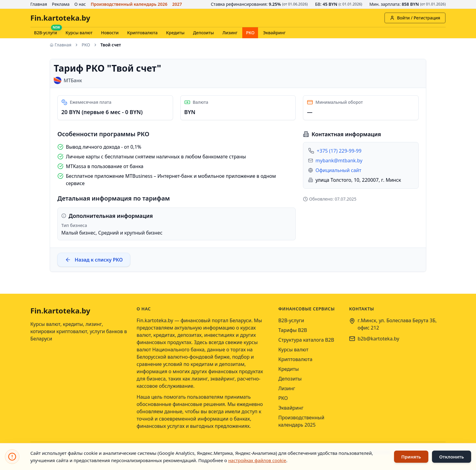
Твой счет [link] (111, 45)
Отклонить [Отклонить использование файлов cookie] (452, 457)
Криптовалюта (142, 33)
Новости (110, 33)
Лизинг (230, 33)
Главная (39, 4)
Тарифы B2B (293, 330)
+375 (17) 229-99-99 (339, 151)
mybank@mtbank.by (339, 161)
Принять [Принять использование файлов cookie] (411, 457)
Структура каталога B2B (306, 340)
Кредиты (175, 33)
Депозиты (204, 33)
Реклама (61, 4)
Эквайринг (274, 33)
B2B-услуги (46, 33)
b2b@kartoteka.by (378, 339)
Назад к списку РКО (94, 260)
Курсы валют (79, 33)
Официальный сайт (338, 170)
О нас (80, 4)
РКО (250, 33)
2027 (177, 4)
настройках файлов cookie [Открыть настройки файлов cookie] (257, 460)
